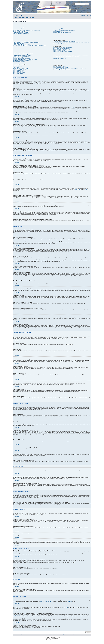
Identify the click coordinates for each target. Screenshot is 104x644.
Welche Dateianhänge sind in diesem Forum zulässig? (62, 62)
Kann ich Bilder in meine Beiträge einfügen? (21, 68)
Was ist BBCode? (16, 65)
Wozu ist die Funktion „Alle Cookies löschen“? (21, 33)
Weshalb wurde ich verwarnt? (18, 57)
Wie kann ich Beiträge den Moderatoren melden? (22, 58)
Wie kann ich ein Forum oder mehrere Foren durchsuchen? (63, 47)
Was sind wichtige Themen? (18, 71)
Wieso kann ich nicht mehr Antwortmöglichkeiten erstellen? (23, 53)
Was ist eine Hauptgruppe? (57, 31)
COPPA (73, 108)
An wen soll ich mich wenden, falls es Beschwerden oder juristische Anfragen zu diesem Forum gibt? (69, 69)
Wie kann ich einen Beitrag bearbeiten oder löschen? (22, 50)
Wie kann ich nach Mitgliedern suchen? (59, 50)
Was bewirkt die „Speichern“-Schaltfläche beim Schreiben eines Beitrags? (26, 59)
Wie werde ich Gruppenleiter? (58, 29)
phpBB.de (86, 189)
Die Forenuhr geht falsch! (18, 39)
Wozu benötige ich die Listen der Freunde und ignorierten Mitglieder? (64, 42)
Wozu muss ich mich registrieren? (19, 25)
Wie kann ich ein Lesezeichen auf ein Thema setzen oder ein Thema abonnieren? (66, 56)
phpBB (48, 637)
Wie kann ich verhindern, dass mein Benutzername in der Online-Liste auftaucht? (27, 38)
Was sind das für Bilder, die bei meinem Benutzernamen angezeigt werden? (26, 42)
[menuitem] (21, 15)
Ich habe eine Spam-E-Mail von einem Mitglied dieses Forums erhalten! (65, 38)
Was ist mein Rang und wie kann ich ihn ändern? (22, 44)
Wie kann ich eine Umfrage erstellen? (20, 52)
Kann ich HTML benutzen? (18, 66)
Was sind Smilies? (16, 67)
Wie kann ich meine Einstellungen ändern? (21, 37)
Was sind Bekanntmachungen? (19, 70)
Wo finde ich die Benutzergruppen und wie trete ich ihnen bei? (63, 28)
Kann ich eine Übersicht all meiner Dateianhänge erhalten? (63, 63)
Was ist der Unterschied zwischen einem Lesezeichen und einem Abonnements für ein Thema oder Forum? (71, 55)
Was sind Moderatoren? (57, 26)
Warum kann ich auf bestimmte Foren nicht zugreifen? (22, 55)
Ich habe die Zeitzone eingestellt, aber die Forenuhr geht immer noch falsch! (26, 40)
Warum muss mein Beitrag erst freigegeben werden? (22, 61)
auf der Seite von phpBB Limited (46, 601)
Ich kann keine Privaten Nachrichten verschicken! (61, 36)
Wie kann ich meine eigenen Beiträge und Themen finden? (62, 52)
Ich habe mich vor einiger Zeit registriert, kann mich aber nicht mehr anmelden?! (27, 30)
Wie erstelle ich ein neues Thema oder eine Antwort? (22, 49)
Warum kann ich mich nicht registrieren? (20, 27)
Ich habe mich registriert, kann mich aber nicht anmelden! (23, 28)
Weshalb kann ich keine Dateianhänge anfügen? (21, 56)
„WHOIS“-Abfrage (18, 616)
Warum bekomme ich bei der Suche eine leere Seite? (62, 49)
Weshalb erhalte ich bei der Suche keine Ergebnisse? (62, 48)
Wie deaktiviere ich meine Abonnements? (60, 58)
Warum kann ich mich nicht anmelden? (20, 29)
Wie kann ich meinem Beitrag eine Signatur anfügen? (22, 51)
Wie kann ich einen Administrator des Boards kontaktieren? (63, 70)
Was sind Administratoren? (57, 25)
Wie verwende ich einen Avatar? (19, 43)
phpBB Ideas (65, 607)
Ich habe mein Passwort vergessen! (19, 31)
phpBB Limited (78, 189)
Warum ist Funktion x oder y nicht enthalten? (60, 68)
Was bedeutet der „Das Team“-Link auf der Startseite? (62, 32)
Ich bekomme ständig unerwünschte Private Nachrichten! (62, 37)
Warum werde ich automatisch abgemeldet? (21, 32)
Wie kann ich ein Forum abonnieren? (59, 57)
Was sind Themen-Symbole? (18, 74)
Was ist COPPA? (16, 26)
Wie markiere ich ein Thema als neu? (20, 62)
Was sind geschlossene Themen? (19, 73)
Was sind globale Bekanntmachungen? (20, 69)
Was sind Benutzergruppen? (57, 27)
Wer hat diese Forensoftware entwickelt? (60, 67)
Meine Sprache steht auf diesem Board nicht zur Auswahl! (23, 41)
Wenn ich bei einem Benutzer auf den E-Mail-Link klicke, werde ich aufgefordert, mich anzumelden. (30, 45)
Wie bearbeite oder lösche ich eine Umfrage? (21, 54)
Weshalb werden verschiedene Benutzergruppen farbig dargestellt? (64, 30)
